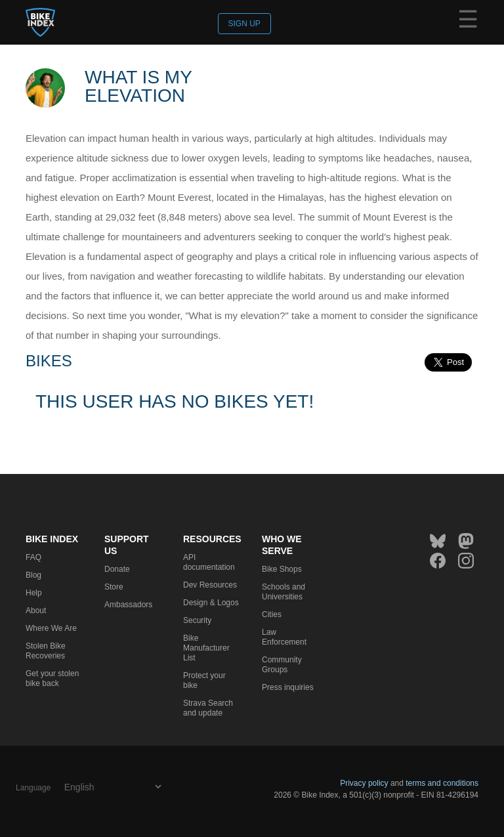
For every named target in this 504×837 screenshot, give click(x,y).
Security (197, 620)
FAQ (33, 557)
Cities (272, 614)
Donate (117, 569)
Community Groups (282, 665)
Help (34, 593)
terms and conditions (442, 783)
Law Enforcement (284, 637)
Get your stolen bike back (52, 678)
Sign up (244, 24)
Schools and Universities (283, 592)
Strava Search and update (208, 708)
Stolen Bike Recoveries (46, 651)
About (36, 611)
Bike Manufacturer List (206, 648)
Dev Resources (210, 585)
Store (114, 587)
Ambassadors (128, 605)
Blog (33, 575)
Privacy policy (364, 783)
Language (33, 788)
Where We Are (51, 628)
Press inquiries (288, 687)
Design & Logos (211, 603)
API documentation (209, 562)
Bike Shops (282, 569)
